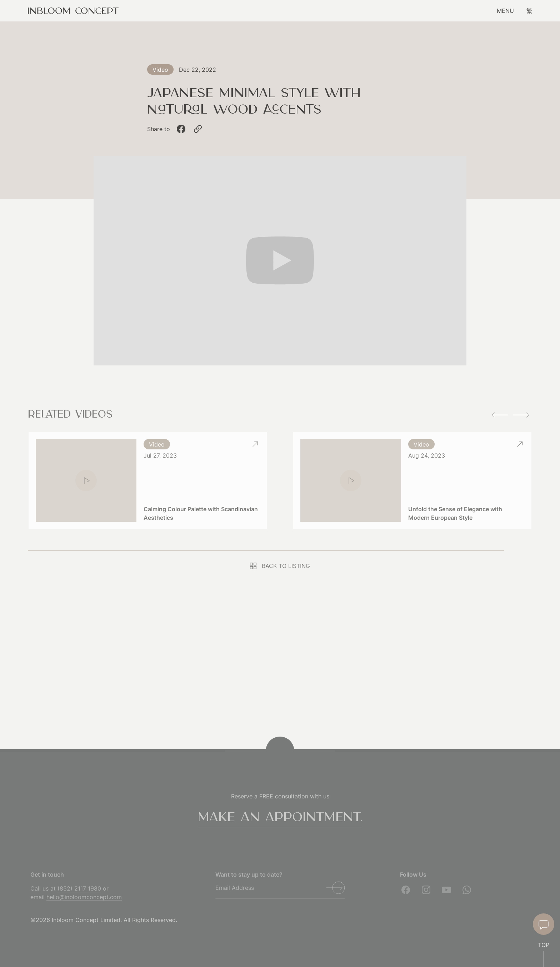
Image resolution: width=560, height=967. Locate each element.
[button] (500, 415)
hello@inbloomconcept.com (84, 897)
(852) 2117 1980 (79, 888)
